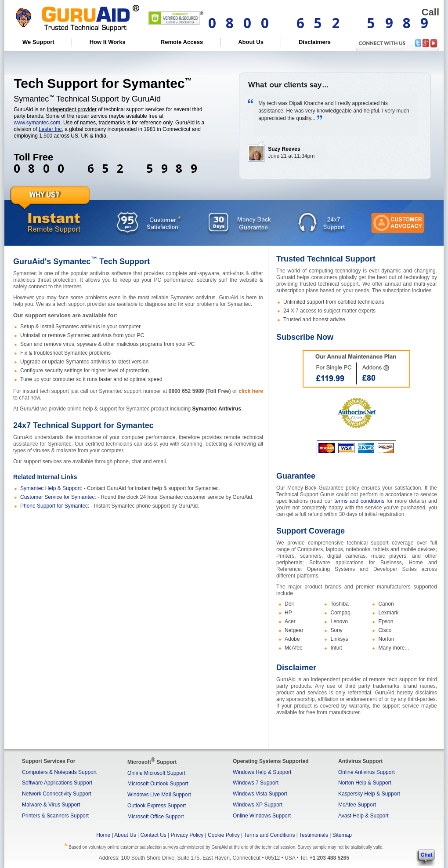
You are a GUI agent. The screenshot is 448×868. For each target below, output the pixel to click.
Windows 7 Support (256, 783)
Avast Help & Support (363, 816)
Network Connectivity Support (57, 794)
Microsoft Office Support (156, 817)
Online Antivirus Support (367, 772)
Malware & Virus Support (51, 805)
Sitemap (342, 835)
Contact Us (153, 835)
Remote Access (182, 42)
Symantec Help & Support (51, 488)
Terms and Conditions (269, 835)
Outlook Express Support (157, 806)
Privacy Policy (187, 835)
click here (251, 391)
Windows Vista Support (260, 794)
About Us (251, 42)
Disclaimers (315, 42)
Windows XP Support (258, 805)
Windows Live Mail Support (159, 795)
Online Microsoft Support (156, 773)
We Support (38, 42)
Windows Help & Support (262, 772)
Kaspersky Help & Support (369, 794)
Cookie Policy (224, 835)
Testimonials (314, 835)
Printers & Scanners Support (55, 816)
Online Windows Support (262, 816)
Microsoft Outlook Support (158, 784)
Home (103, 835)
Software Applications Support (57, 783)
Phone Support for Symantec (54, 506)
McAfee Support (357, 805)
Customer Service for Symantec (57, 497)
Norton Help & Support (365, 783)
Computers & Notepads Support (59, 772)
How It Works (108, 42)
